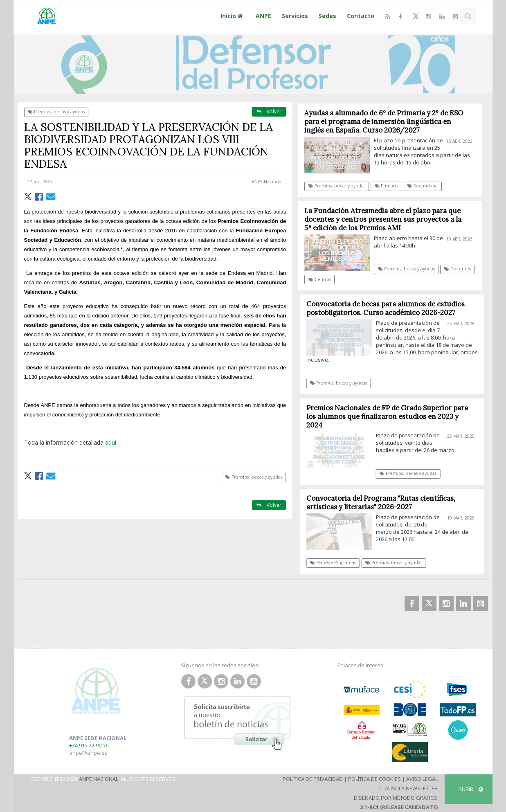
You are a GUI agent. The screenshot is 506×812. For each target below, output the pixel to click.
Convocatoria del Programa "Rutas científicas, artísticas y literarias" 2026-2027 (385, 503)
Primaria (387, 186)
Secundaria (423, 186)
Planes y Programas (337, 562)
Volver (269, 111)
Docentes (458, 269)
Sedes (327, 16)
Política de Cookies (374, 779)
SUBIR (471, 789)
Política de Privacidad (313, 779)
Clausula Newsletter (408, 788)
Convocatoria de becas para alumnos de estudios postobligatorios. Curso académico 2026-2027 (389, 308)
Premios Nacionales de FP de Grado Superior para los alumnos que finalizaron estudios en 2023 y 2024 (391, 416)
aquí (111, 442)
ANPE (263, 16)
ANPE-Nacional (267, 182)
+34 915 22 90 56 (89, 745)
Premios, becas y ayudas (56, 112)
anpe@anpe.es (88, 753)
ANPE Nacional (99, 779)
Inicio (233, 16)
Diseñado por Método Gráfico (396, 798)
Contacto (361, 16)
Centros (320, 279)
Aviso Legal (422, 779)
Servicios (295, 16)
